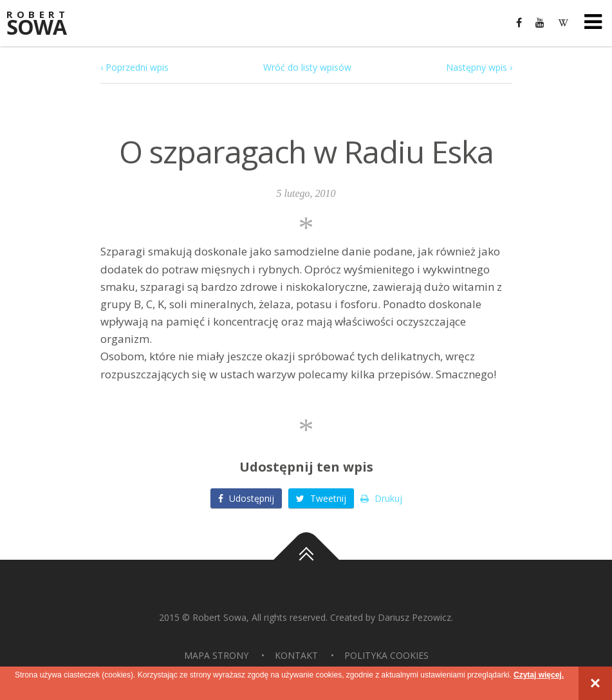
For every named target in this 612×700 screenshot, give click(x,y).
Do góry (306, 560)
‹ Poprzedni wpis (134, 67)
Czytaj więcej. (539, 675)
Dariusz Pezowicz (414, 617)
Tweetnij (321, 498)
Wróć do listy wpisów (307, 67)
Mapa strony (216, 655)
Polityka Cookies (386, 655)
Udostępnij (246, 498)
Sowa (45, 24)
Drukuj (381, 498)
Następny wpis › (479, 67)
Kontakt (296, 655)
